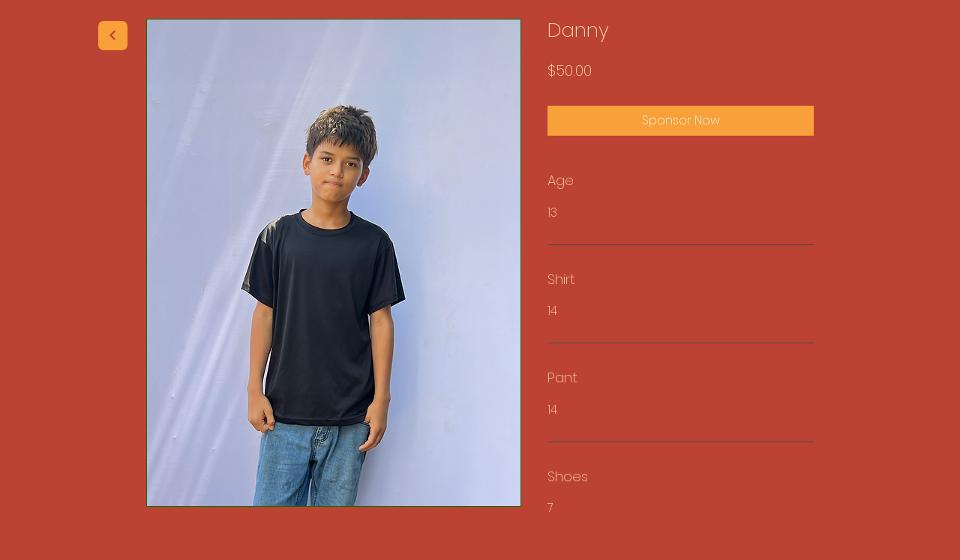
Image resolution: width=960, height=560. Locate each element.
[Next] (113, 36)
